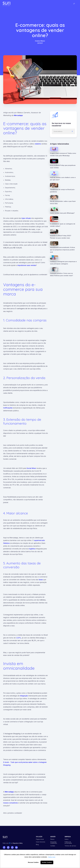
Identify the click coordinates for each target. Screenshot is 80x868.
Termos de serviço (70, 846)
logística (32, 549)
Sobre (67, 839)
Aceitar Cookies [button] (47, 862)
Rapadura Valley (18, 843)
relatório (38, 144)
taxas (41, 580)
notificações (8, 408)
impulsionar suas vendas (27, 265)
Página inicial (40, 839)
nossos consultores (10, 803)
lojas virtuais (26, 218)
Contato (53, 846)
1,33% (19, 638)
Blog (37, 845)
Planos (52, 839)
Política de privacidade (68, 843)
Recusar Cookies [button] (33, 862)
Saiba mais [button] (52, 857)
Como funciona (41, 842)
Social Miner (31, 468)
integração (24, 696)
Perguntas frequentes (54, 843)
